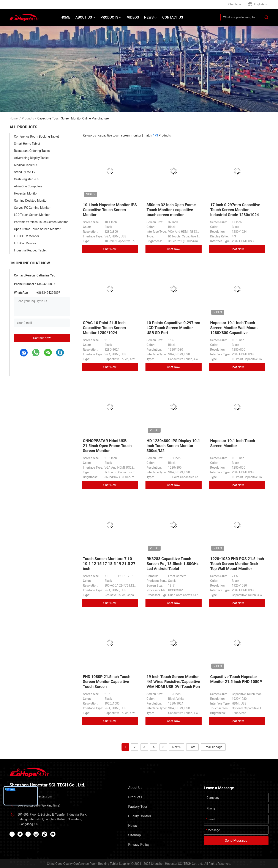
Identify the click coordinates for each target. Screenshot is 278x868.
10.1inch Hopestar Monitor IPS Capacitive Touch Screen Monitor (110, 210)
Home (14, 118)
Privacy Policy (139, 845)
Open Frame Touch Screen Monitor (37, 229)
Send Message (236, 841)
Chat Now (110, 249)
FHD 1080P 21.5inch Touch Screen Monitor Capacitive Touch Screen (107, 682)
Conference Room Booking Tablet (36, 137)
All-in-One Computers (28, 186)
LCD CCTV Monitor (27, 236)
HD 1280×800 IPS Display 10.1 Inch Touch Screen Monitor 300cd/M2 (173, 446)
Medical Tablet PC (26, 165)
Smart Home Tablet (27, 144)
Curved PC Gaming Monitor (32, 208)
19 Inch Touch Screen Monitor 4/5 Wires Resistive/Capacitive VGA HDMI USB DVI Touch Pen (173, 682)
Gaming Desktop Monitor (31, 201)
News (133, 826)
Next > (177, 747)
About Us (135, 788)
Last (192, 747)
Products (28, 118)
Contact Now (42, 338)
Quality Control (140, 816)
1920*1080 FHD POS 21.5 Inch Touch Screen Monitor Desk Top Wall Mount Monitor (237, 564)
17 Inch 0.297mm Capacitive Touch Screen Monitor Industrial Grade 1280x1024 (235, 210)
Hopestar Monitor (26, 193)
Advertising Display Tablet (31, 158)
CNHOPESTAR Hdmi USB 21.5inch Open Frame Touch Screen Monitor (107, 446)
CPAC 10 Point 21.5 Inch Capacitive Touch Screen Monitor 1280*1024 (104, 328)
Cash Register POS (27, 179)
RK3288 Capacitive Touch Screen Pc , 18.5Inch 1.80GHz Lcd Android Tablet (173, 564)
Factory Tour (138, 807)
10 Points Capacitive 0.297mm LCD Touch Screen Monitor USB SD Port (173, 328)
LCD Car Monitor (25, 243)
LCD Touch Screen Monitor (32, 215)
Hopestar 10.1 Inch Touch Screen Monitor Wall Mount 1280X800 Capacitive (234, 328)
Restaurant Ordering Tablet (32, 151)
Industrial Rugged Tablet (30, 250)
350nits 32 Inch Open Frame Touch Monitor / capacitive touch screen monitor (171, 210)
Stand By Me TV (25, 172)
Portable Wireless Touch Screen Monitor (41, 222)
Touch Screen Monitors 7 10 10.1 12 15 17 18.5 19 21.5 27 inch (109, 564)
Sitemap (135, 835)
